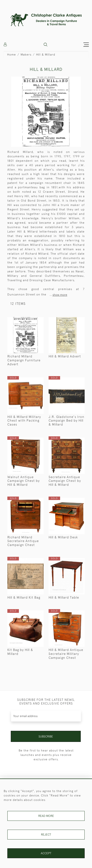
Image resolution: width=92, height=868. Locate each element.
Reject (46, 835)
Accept (46, 853)
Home (12, 55)
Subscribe (46, 736)
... (58, 295)
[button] (46, 45)
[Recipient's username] (46, 716)
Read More (46, 816)
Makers (26, 55)
